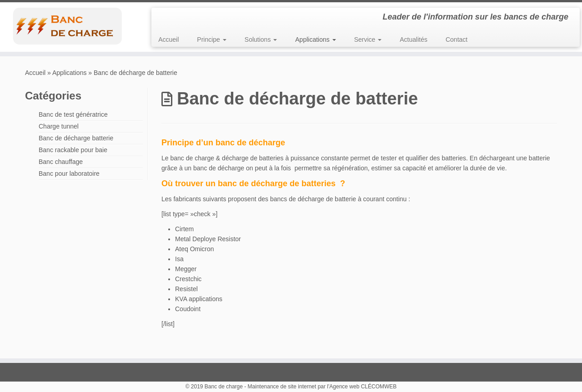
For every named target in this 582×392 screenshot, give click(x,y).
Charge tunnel (59, 126)
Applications (315, 40)
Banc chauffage (61, 162)
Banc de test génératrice (73, 114)
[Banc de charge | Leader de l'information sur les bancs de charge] (67, 26)
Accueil (168, 40)
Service (368, 40)
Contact (457, 40)
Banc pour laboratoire (69, 174)
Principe (211, 40)
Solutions (261, 40)
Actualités (414, 40)
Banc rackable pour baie (73, 150)
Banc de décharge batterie (76, 138)
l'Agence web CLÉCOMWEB (362, 387)
